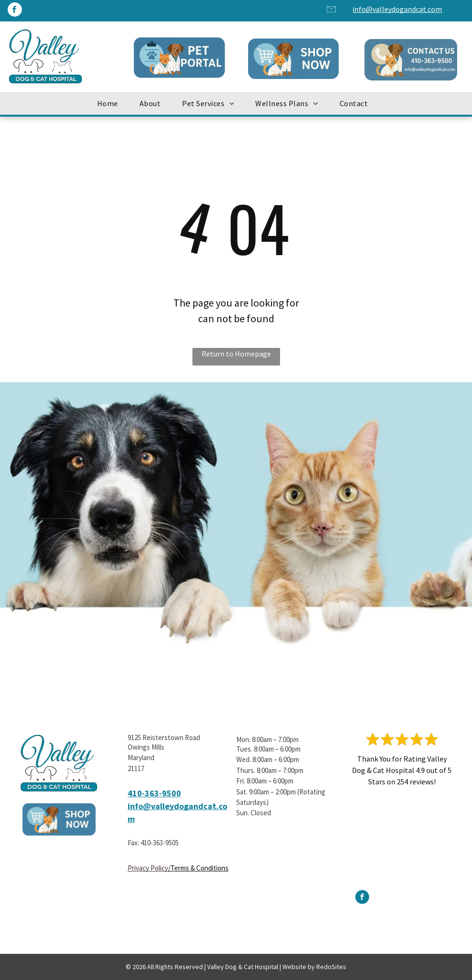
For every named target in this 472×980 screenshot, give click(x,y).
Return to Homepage (236, 354)
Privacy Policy (148, 868)
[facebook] (15, 11)
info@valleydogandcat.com (397, 9)
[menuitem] (111, 103)
